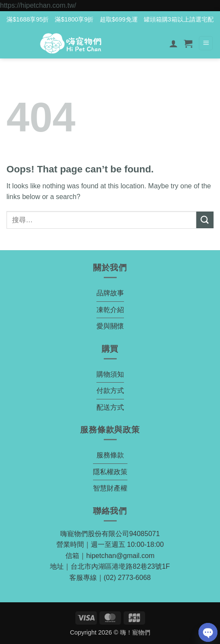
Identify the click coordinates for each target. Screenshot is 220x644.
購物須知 (110, 374)
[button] (188, 43)
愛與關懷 (110, 326)
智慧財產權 (110, 488)
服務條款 (110, 455)
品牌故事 (110, 293)
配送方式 (110, 407)
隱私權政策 (110, 472)
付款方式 (110, 391)
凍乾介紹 (110, 310)
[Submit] (205, 220)
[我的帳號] (174, 43)
